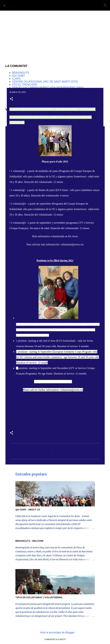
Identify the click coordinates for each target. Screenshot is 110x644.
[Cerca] (105, 5)
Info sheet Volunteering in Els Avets (53, 382)
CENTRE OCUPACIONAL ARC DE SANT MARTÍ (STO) (45, 82)
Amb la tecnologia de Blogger (55, 632)
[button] (11, 99)
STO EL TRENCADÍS (25, 85)
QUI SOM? (19, 76)
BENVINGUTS (21, 73)
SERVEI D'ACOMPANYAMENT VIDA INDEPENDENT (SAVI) (48, 88)
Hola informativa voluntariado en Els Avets (55, 236)
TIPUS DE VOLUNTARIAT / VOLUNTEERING (39, 597)
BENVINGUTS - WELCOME (29, 541)
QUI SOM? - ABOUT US (28, 510)
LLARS (16, 79)
